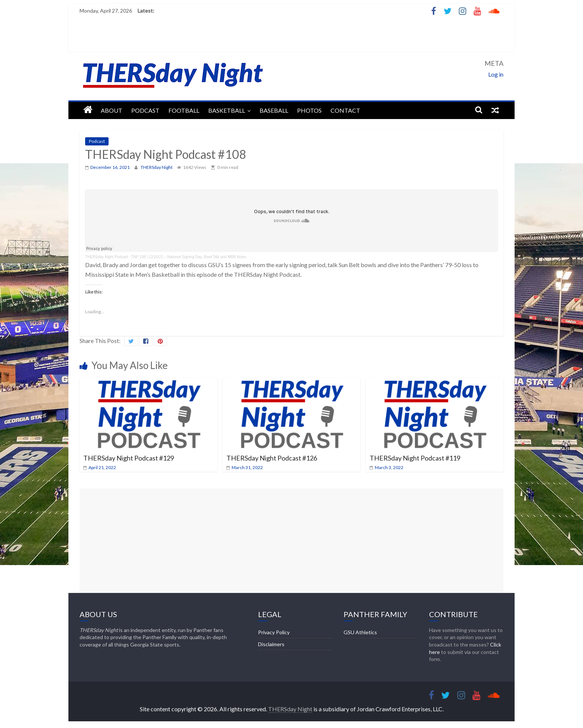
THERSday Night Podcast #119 (415, 458)
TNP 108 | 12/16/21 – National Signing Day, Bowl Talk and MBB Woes (189, 257)
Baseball (274, 110)
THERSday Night (157, 167)
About (112, 110)
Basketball (227, 110)
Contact (345, 110)
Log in (496, 74)
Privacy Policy (274, 632)
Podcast (145, 110)
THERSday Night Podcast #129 (129, 458)
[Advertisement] (291, 541)
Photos (309, 110)
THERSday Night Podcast (107, 257)
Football (184, 110)
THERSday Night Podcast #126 (272, 458)
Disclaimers (271, 644)
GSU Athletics (360, 632)
